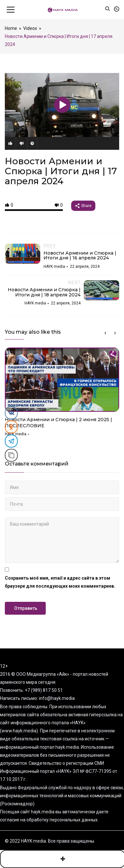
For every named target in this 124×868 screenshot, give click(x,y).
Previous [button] (105, 333)
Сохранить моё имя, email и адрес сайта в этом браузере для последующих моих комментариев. (60, 582)
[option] (62, 394)
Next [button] (115, 333)
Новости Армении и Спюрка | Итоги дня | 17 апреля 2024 (61, 171)
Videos (30, 28)
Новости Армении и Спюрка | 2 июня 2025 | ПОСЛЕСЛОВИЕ (58, 423)
